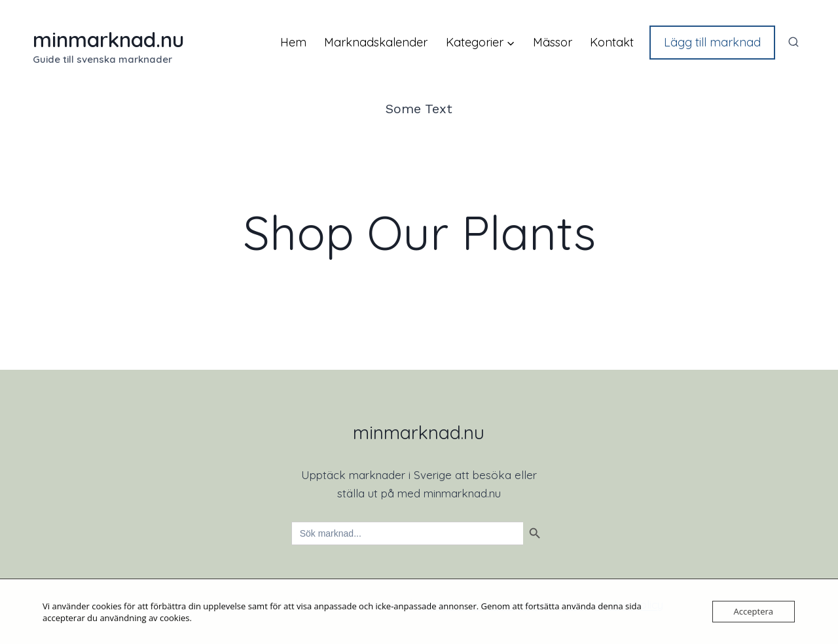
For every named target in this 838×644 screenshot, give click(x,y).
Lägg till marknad (712, 42)
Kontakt (612, 42)
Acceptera (754, 611)
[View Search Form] (793, 43)
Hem (293, 42)
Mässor (553, 42)
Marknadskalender (376, 42)
